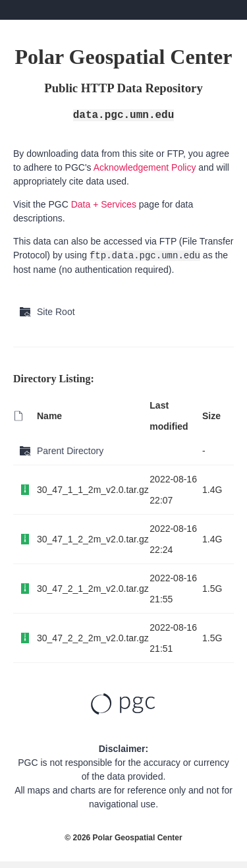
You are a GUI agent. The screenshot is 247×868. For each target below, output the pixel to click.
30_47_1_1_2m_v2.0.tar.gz (93, 490)
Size (211, 416)
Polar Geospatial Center (138, 838)
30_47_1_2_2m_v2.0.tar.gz (93, 539)
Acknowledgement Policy (145, 167)
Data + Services (104, 204)
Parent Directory (70, 451)
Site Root (56, 312)
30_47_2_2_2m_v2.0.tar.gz (93, 638)
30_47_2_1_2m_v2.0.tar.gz (93, 589)
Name (49, 416)
